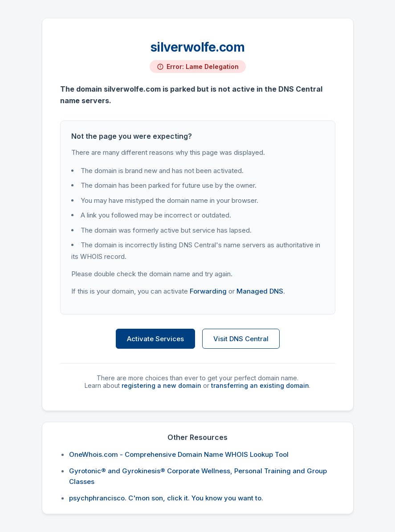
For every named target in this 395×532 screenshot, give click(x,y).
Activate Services (155, 339)
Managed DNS (260, 291)
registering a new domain (161, 385)
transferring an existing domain (260, 385)
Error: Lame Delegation (203, 66)
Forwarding (208, 291)
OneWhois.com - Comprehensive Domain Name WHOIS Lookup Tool (179, 454)
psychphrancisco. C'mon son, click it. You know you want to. (166, 498)
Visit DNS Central (241, 339)
